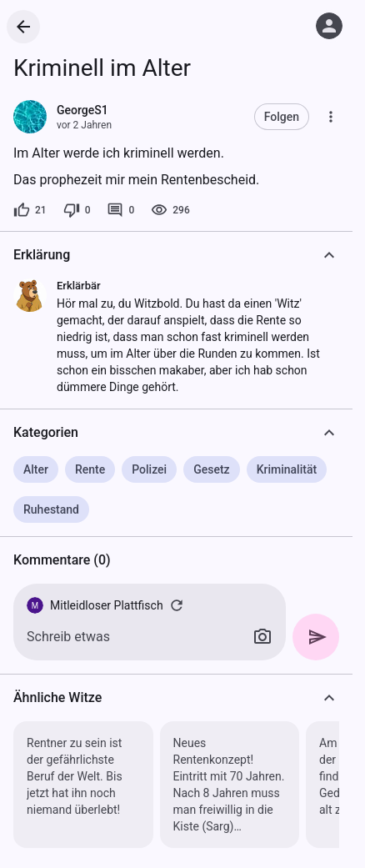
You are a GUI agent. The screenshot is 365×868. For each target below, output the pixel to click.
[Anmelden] (329, 26)
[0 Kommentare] (120, 210)
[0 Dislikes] (77, 210)
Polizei (149, 469)
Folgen (282, 117)
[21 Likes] (30, 210)
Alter (36, 469)
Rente (90, 469)
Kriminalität (287, 469)
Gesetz (211, 469)
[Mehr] (331, 117)
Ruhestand (51, 509)
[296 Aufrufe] (170, 210)
